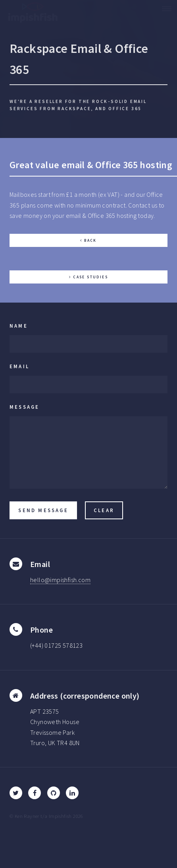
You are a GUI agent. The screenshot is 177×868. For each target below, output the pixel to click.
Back (90, 241)
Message (24, 407)
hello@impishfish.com (60, 580)
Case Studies (90, 277)
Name (19, 326)
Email (19, 366)
